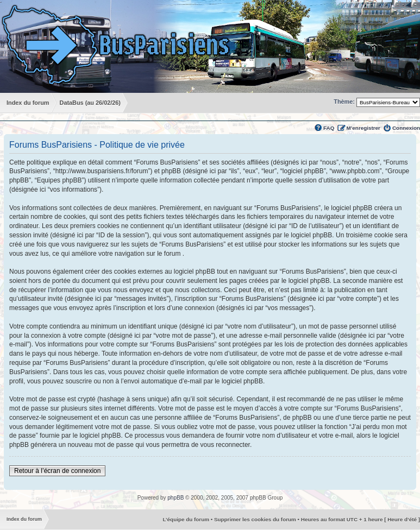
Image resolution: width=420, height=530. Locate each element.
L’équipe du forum (186, 519)
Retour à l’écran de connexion (57, 471)
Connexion (406, 128)
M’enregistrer (363, 128)
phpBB (175, 498)
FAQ (329, 128)
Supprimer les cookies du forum (255, 519)
